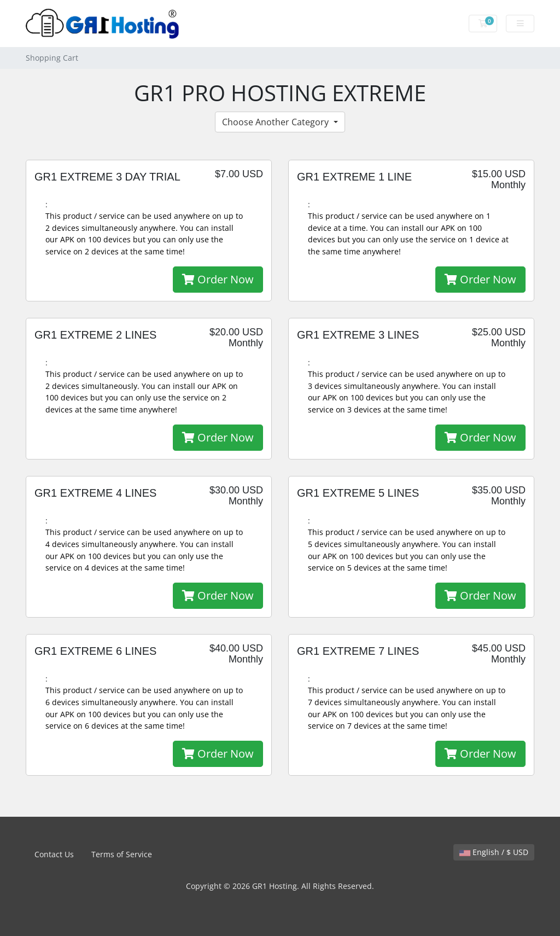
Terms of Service (122, 854)
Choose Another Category (276, 122)
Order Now (218, 279)
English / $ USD (494, 852)
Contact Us (54, 854)
